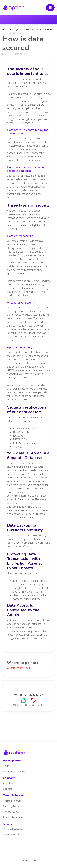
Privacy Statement (13, 817)
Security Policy (11, 806)
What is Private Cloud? (19, 668)
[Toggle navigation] (50, 8)
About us (8, 783)
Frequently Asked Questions (39, 29)
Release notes (11, 835)
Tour (6, 766)
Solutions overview (14, 771)
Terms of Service (13, 801)
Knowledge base (15, 29)
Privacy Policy (11, 812)
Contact (7, 789)
